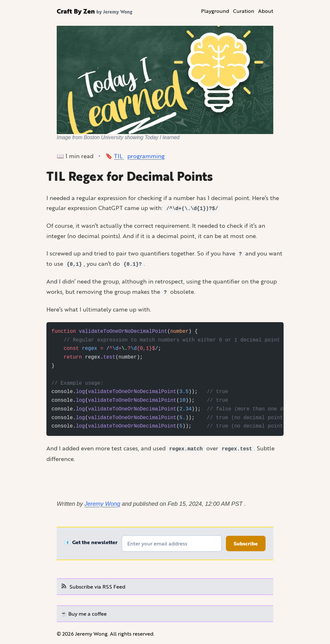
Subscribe (246, 543)
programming (146, 156)
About (266, 11)
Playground (215, 11)
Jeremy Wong (102, 504)
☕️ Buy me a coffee (84, 614)
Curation (244, 11)
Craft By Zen (76, 11)
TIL (119, 156)
